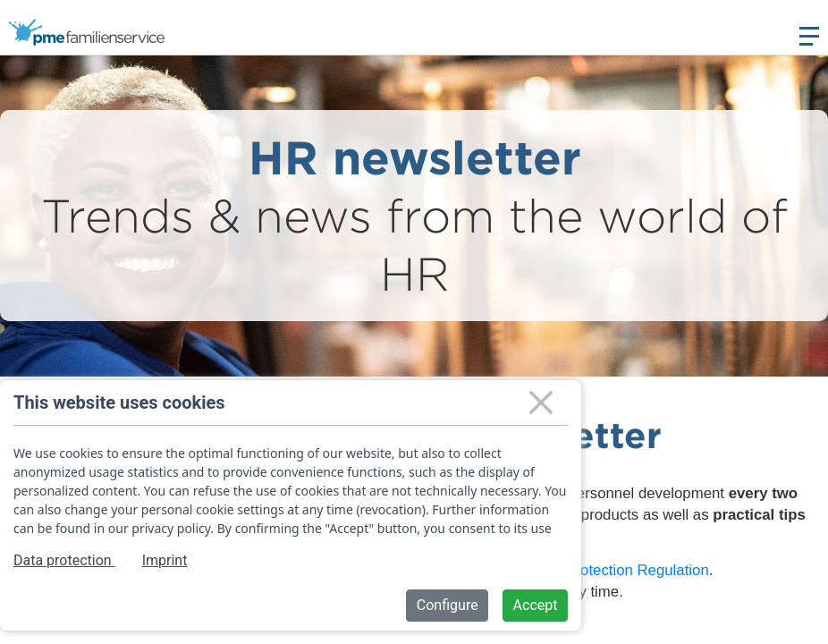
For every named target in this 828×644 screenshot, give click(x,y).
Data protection (64, 560)
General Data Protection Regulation (591, 570)
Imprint (165, 560)
